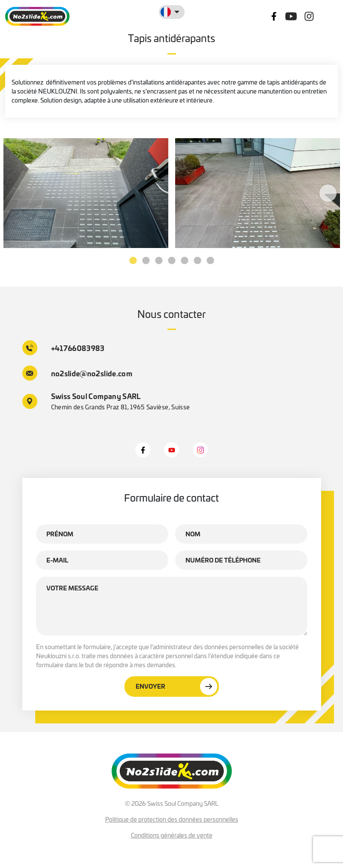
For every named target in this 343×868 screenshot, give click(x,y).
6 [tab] (197, 261)
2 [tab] (146, 261)
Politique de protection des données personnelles (172, 819)
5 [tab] (185, 261)
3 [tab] (159, 261)
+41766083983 (64, 348)
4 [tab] (172, 261)
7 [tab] (210, 261)
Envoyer (176, 687)
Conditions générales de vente (172, 835)
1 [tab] (133, 261)
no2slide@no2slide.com (77, 373)
